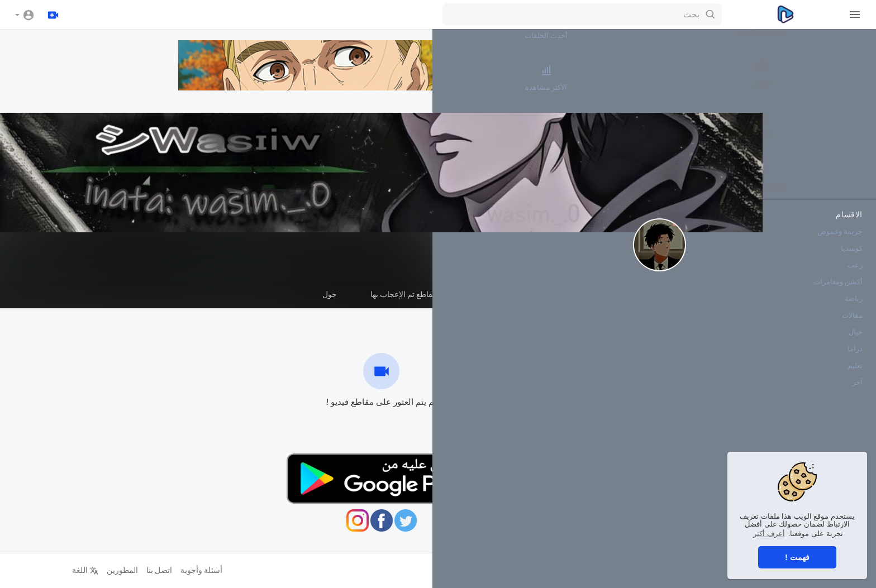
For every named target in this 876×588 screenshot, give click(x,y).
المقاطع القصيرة (480, 294)
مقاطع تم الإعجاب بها (387, 294)
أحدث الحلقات (770, 26)
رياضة (854, 307)
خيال (856, 341)
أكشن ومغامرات (838, 291)
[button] (25, 15)
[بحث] (437, 15)
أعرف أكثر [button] (769, 534)
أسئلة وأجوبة (185, 570)
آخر (857, 391)
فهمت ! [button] (797, 557)
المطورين (106, 570)
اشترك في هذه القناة (559, 264)
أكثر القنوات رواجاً (770, 130)
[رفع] (54, 15)
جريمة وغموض (840, 240)
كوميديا (852, 257)
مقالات (852, 324)
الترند (837, 78)
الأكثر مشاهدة (770, 78)
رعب (855, 274)
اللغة (69, 570)
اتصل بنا (143, 570)
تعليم (855, 374)
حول (313, 294)
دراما (855, 358)
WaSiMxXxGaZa (560, 245)
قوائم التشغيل (563, 294)
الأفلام (837, 130)
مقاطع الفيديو (640, 299)
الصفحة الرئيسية (837, 26)
